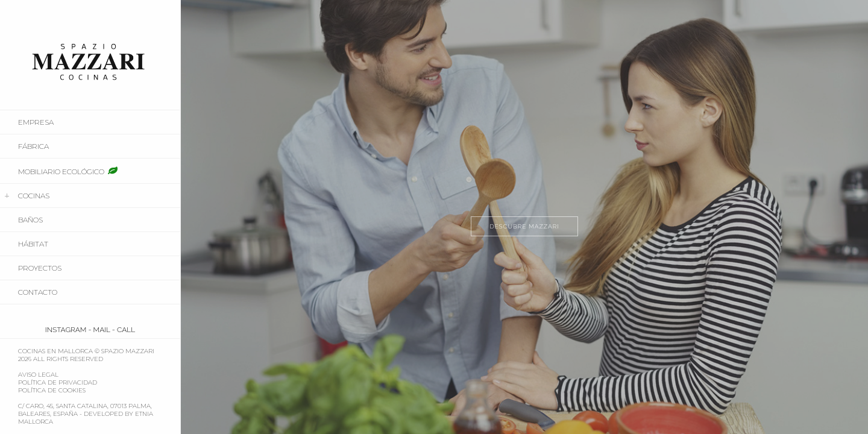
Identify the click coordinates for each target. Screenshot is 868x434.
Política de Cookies (52, 390)
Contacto (38, 292)
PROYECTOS (40, 268)
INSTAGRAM (66, 330)
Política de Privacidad (58, 382)
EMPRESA (36, 122)
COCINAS (34, 196)
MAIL (102, 330)
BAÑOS (30, 220)
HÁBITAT (33, 244)
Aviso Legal (38, 375)
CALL (126, 330)
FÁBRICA (33, 146)
